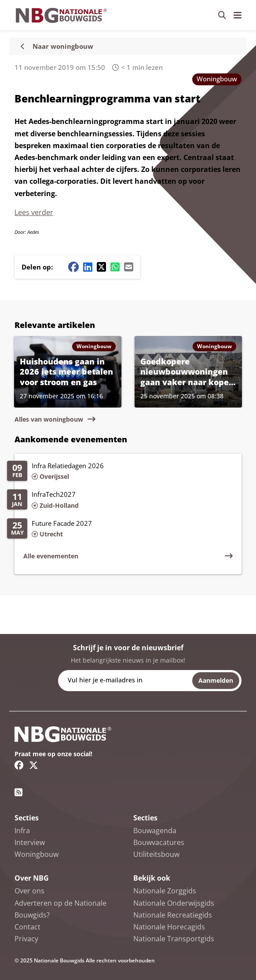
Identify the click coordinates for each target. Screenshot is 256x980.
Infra (22, 831)
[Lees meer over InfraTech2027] (120, 500)
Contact (27, 927)
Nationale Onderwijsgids (174, 903)
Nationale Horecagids (169, 927)
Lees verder (34, 212)
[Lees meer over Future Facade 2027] (120, 529)
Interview (30, 842)
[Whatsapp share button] (115, 267)
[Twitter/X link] (34, 765)
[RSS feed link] (18, 792)
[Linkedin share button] (88, 267)
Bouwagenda (155, 831)
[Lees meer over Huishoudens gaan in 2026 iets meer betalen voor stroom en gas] (68, 372)
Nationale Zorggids (165, 891)
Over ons (29, 891)
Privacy (26, 939)
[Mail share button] (129, 267)
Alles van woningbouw (49, 419)
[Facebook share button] (73, 267)
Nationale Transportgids (174, 939)
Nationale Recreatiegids (173, 915)
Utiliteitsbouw (156, 854)
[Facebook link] (19, 765)
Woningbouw (217, 79)
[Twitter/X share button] (101, 267)
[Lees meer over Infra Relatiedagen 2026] (120, 472)
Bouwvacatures (159, 842)
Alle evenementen (51, 556)
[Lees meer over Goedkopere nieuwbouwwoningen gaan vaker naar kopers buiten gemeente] (188, 372)
